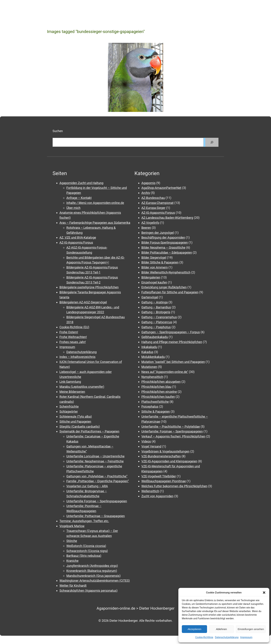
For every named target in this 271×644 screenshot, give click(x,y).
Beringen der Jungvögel (158, 233)
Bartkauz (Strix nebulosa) (84, 556)
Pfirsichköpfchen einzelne (159, 392)
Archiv (146, 193)
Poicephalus (150, 407)
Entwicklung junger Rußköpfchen (164, 287)
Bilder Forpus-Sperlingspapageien (165, 242)
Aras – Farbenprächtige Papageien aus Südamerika (95, 223)
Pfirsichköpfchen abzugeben (161, 382)
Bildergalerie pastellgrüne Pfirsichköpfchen (89, 287)
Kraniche (72, 561)
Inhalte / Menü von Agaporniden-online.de (95, 203)
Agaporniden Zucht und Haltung (81, 183)
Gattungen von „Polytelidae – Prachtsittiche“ (97, 476)
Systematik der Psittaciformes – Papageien (89, 431)
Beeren (146, 228)
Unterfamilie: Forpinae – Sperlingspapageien (172, 431)
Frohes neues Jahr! (73, 342)
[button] (264, 593)
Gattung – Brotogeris (156, 312)
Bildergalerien (151, 277)
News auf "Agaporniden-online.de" (165, 372)
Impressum (246, 637)
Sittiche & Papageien (156, 412)
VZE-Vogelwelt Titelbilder (159, 476)
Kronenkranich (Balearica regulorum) (92, 571)
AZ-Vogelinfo (150, 223)
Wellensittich (150, 491)
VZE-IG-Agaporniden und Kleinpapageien (169, 461)
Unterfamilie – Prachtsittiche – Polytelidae (171, 427)
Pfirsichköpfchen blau (156, 387)
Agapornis (148, 183)
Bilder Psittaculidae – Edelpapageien (167, 253)
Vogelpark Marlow (72, 526)
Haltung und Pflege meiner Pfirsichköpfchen (172, 342)
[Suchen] (212, 142)
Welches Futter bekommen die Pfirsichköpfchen (174, 486)
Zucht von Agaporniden (157, 496)
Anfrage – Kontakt (79, 198)
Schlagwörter (69, 412)
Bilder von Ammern (155, 267)
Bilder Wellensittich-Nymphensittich (166, 272)
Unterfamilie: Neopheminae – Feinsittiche (95, 461)
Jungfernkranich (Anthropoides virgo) (92, 566)
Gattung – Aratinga (155, 302)
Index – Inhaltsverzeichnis (77, 357)
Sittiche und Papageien (75, 422)
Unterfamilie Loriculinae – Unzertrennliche (95, 456)
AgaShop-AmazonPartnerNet (161, 188)
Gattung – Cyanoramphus (159, 317)
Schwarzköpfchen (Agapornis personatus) (88, 591)
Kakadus (147, 352)
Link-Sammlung (70, 382)
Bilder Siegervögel (154, 258)
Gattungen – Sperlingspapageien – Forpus (171, 332)
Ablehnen (221, 629)
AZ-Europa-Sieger (153, 208)
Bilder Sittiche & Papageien (160, 262)
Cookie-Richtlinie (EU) (74, 327)
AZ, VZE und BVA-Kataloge (78, 237)
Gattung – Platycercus (157, 322)
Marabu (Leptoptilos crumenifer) (82, 387)
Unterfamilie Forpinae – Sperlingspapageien (97, 501)
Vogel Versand (151, 446)
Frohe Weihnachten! (73, 337)
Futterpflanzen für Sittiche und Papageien (170, 292)
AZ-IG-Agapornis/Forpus (76, 242)
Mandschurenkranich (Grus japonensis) (94, 576)
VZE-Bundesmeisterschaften (161, 456)
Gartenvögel (150, 297)
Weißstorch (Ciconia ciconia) (86, 546)
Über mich (73, 208)
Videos (146, 441)
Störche (72, 541)
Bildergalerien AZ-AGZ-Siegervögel (83, 302)
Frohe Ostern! (69, 332)
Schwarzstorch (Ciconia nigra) (87, 551)
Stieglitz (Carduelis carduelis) (80, 427)
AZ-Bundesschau (153, 198)
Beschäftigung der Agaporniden (163, 237)
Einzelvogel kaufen (154, 282)
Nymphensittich (152, 377)
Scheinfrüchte (69, 407)
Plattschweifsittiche (155, 402)
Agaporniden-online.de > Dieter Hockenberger (136, 608)
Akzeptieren (194, 629)
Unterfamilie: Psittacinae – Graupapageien (96, 516)
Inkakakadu (149, 347)
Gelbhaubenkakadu (155, 337)
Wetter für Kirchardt (73, 586)
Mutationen (149, 367)
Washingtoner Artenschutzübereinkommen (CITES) (95, 581)
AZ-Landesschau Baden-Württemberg (167, 218)
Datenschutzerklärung (227, 637)
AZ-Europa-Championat (157, 203)
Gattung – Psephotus (156, 327)
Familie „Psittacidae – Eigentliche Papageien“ (98, 481)
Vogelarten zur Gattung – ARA (87, 486)
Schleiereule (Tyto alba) (76, 417)
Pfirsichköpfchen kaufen (158, 397)
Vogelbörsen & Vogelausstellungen (165, 451)
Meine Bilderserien (72, 392)
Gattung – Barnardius (156, 307)
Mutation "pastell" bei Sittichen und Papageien (173, 362)
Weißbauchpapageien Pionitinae (164, 481)
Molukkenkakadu (153, 357)
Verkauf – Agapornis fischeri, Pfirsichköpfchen (173, 436)
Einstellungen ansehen (251, 629)
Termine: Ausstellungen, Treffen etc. (84, 521)
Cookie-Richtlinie (204, 637)
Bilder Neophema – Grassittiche (163, 247)
